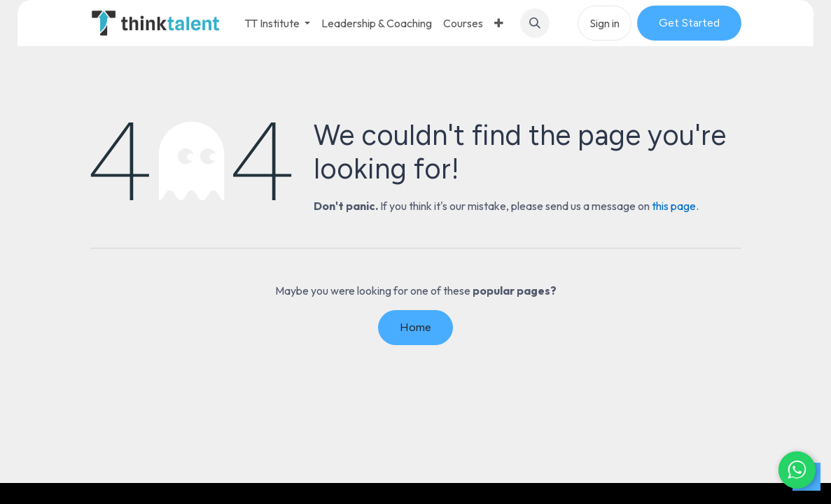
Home (415, 327)
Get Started (689, 23)
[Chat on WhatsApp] (789, 462)
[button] (535, 23)
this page (674, 206)
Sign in (605, 23)
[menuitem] (377, 23)
